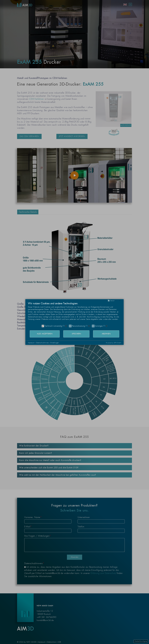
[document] (74, 313)
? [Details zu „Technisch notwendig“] (66, 326)
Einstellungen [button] (55, 343)
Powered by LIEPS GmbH (114, 343)
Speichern (76, 334)
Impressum (31, 343)
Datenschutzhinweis (43, 343)
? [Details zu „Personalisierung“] (89, 326)
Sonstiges (99, 326)
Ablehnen (106, 334)
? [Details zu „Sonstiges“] (107, 326)
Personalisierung (79, 326)
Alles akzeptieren (45, 334)
